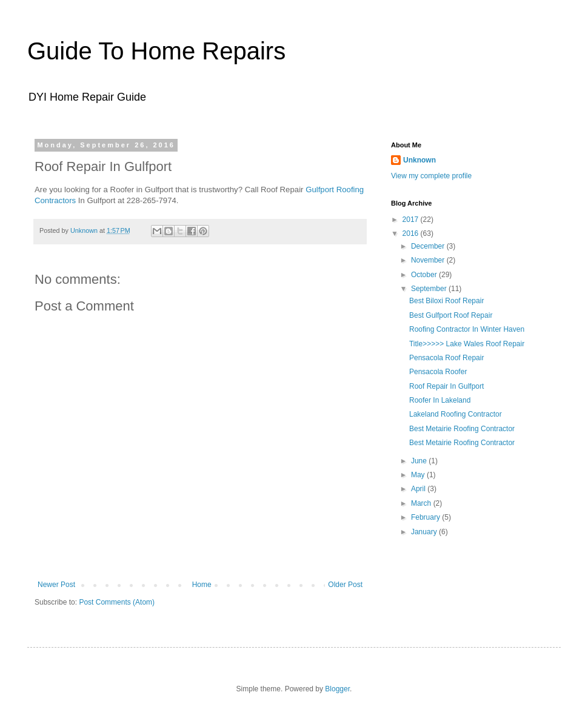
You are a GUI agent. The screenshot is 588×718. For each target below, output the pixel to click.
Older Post (345, 585)
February (426, 517)
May (419, 475)
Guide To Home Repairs (156, 51)
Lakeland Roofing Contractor (456, 414)
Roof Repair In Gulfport (446, 386)
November (429, 260)
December (429, 246)
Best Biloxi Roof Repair (446, 301)
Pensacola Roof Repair (446, 358)
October (425, 275)
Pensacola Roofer (438, 372)
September (430, 289)
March (422, 503)
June (420, 461)
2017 (412, 220)
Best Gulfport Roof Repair (451, 315)
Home (202, 585)
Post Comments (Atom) (117, 602)
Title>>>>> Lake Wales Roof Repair (467, 344)
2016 (412, 233)
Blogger (337, 689)
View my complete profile (431, 176)
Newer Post (56, 585)
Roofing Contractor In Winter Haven (467, 329)
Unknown (419, 160)
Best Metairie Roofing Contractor (462, 429)
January (425, 532)
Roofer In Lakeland (440, 400)
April (419, 489)
